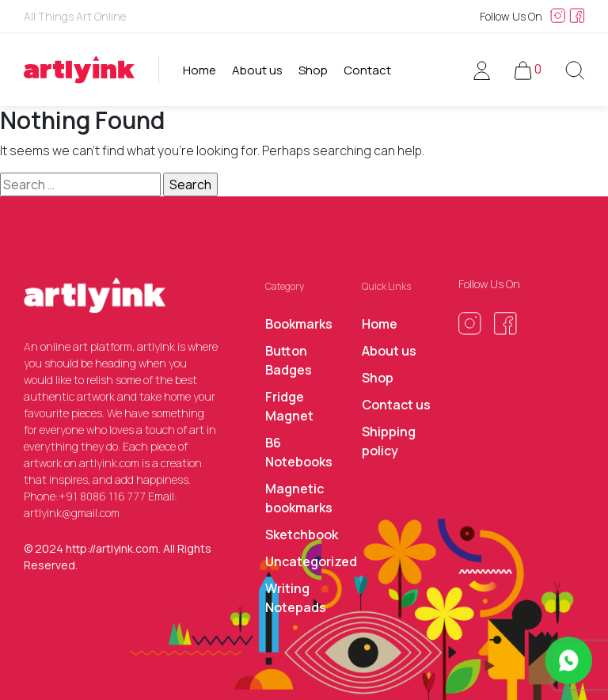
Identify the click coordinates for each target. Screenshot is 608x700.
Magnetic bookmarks (299, 498)
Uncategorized (311, 561)
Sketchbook (302, 535)
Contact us (396, 405)
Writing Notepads (296, 598)
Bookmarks (299, 324)
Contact (367, 70)
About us (257, 70)
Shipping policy (389, 441)
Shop (313, 70)
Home (199, 70)
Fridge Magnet (289, 406)
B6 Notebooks (299, 452)
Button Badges (289, 360)
